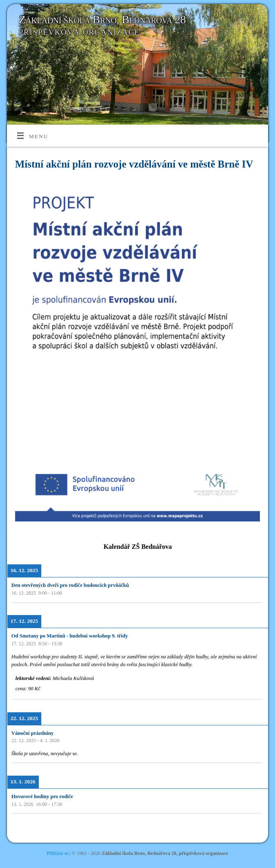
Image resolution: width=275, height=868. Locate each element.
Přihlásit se (58, 853)
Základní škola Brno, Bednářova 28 (102, 19)
